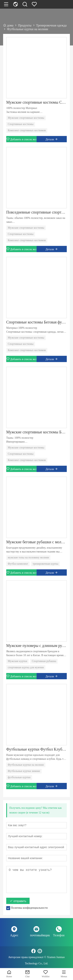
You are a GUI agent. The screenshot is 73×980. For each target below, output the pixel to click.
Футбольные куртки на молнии (26, 765)
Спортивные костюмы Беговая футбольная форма (36, 322)
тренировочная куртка (46, 564)
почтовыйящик (36, 935)
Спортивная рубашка (44, 661)
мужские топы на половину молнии (28, 557)
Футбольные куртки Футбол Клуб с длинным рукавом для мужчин (36, 749)
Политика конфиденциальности (29, 908)
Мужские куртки (17, 661)
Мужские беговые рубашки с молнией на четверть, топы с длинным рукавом (36, 542)
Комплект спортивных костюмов (27, 130)
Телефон (59, 935)
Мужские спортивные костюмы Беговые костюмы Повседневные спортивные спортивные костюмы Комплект (36, 432)
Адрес (14, 935)
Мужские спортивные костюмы (26, 118)
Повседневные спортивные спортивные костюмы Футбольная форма (36, 212)
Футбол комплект (18, 564)
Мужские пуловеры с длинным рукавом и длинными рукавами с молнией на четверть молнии (36, 646)
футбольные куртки (19, 777)
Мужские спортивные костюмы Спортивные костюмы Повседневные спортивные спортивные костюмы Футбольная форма (36, 102)
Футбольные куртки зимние (24, 771)
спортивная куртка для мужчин (26, 667)
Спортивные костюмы (21, 124)
